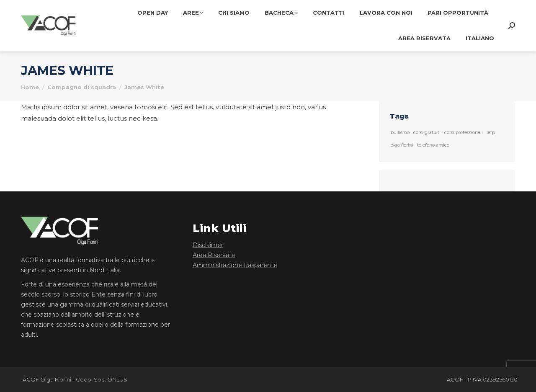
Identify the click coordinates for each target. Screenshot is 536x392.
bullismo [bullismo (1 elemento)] (400, 133)
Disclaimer (208, 245)
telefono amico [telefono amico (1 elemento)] (433, 145)
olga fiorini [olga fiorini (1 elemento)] (402, 145)
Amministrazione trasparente (235, 265)
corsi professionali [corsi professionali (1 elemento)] (464, 133)
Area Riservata (214, 255)
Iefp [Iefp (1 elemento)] (491, 133)
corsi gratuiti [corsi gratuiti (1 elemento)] (427, 133)
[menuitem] (480, 38)
